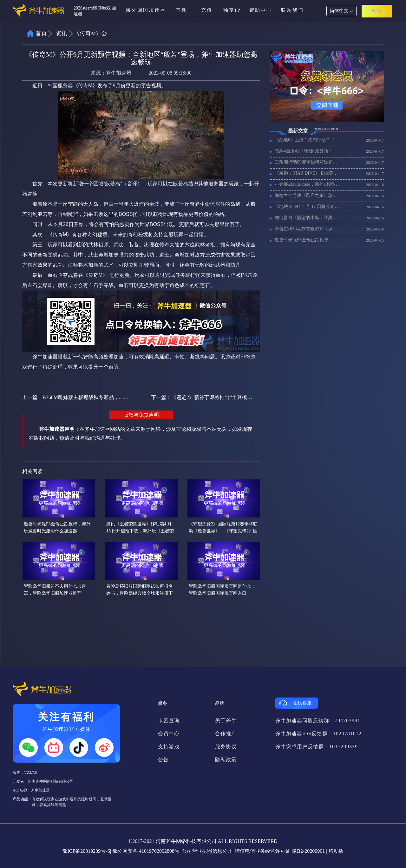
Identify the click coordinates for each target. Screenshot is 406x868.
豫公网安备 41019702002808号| (146, 851)
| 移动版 (335, 851)
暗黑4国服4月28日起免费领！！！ (308, 151)
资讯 (62, 33)
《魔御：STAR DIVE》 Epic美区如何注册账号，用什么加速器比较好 (308, 173)
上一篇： (75, 397)
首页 (41, 33)
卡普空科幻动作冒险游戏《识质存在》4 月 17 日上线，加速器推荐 (308, 229)
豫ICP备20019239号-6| (86, 851)
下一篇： (202, 397)
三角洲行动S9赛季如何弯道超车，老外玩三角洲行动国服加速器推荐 (308, 162)
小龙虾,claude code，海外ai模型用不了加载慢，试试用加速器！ (308, 184)
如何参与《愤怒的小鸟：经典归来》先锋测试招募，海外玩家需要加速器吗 (308, 218)
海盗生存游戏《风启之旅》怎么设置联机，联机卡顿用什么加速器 (308, 195)
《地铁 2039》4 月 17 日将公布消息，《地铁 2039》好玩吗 (308, 207)
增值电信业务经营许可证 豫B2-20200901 (280, 851)
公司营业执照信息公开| (208, 851)
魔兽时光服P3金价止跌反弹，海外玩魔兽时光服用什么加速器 (308, 240)
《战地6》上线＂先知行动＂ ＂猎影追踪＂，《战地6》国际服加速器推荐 (308, 140)
